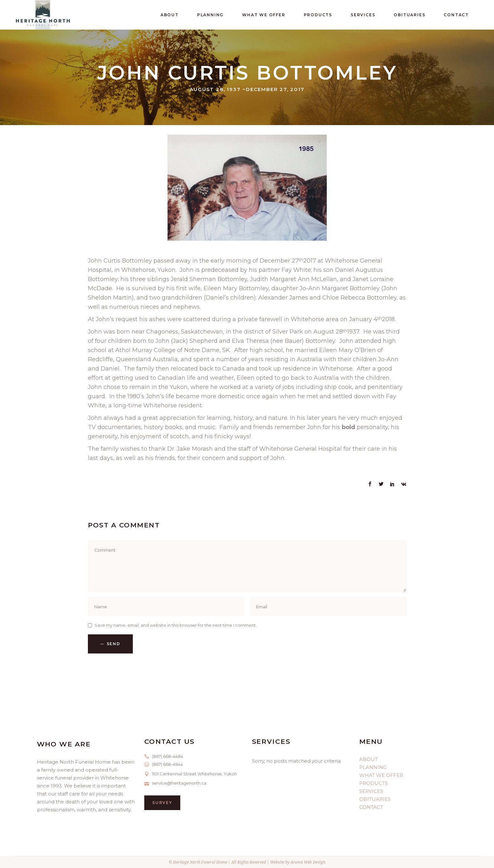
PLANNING (373, 767)
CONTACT (371, 807)
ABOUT (369, 759)
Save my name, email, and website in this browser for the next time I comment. (176, 625)
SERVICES (371, 791)
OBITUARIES (375, 799)
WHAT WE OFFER (381, 775)
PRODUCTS (374, 783)
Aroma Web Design (308, 862)
